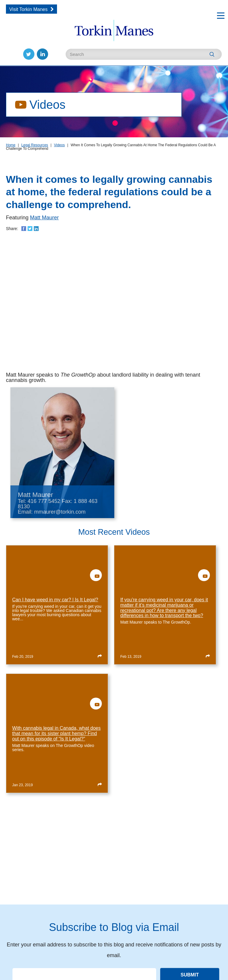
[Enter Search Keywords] (144, 54)
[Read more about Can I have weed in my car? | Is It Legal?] (100, 656)
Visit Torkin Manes (28, 9)
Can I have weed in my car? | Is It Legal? (55, 600)
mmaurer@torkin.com (60, 512)
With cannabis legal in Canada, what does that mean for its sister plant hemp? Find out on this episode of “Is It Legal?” (56, 733)
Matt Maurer (44, 218)
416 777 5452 (44, 501)
